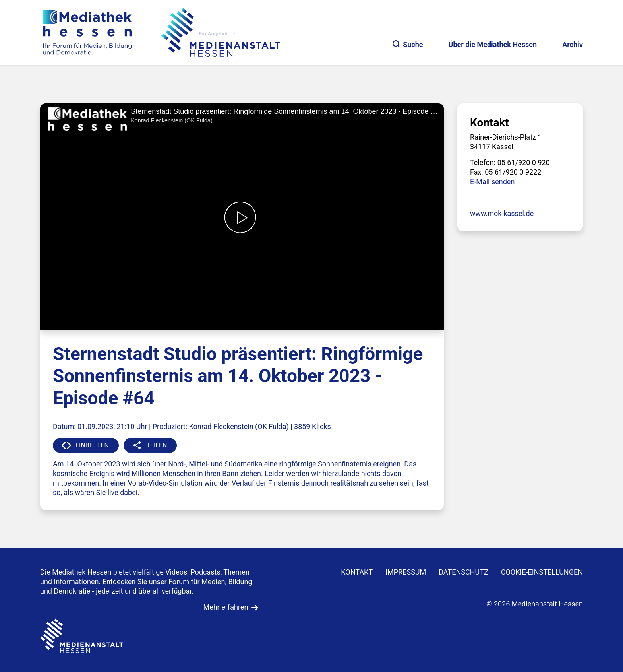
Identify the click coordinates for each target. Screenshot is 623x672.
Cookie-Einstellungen (542, 572)
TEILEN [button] (157, 445)
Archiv (573, 44)
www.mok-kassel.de (502, 213)
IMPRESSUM (406, 572)
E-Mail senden (492, 182)
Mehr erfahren (225, 607)
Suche (408, 44)
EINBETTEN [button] (92, 445)
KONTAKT (357, 572)
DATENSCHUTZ (463, 572)
